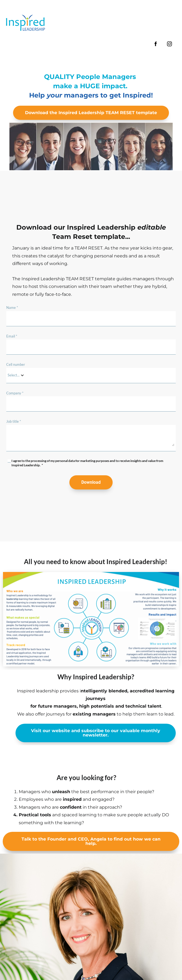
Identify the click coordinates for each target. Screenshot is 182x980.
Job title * (14, 421)
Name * (12, 308)
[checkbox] (9, 461)
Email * (12, 336)
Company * (15, 393)
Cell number (16, 364)
